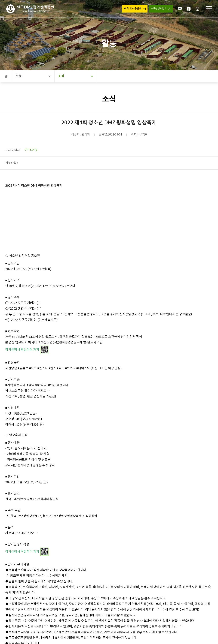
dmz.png (31, 150)
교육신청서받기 (159, 9)
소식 (76, 76)
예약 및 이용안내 (132, 9)
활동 (33, 76)
